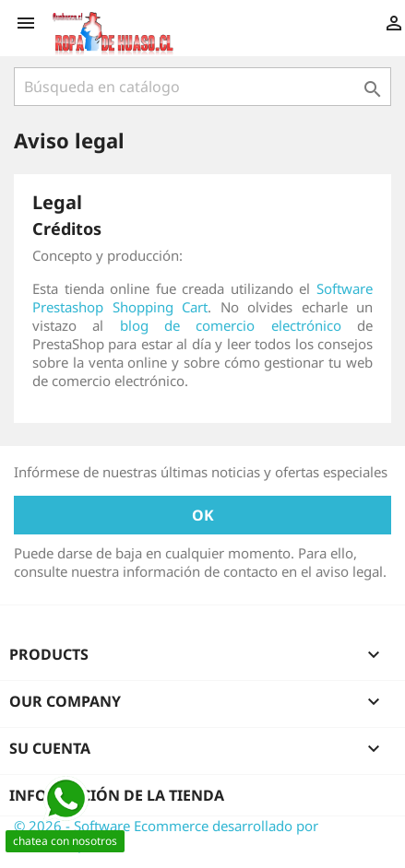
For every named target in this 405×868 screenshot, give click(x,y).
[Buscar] (202, 87)
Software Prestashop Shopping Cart (202, 298)
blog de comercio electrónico (231, 325)
